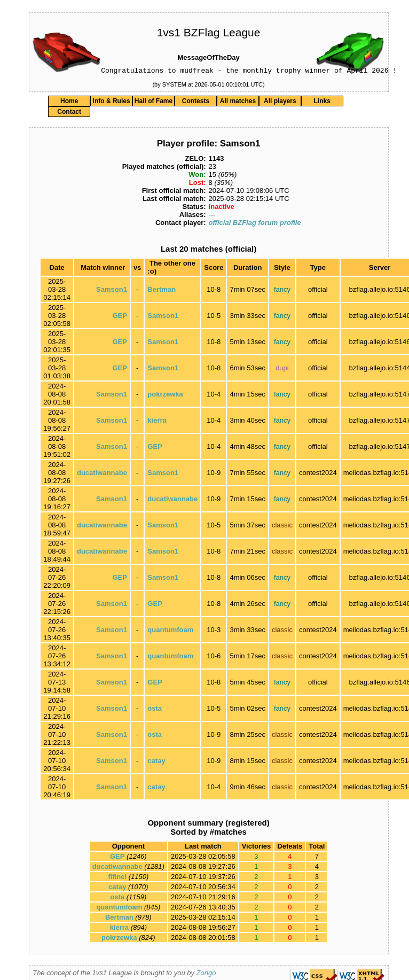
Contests (196, 103)
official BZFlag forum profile (255, 224)
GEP (119, 317)
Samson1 (112, 291)
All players (280, 103)
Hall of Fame (154, 103)
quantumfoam (170, 631)
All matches (238, 103)
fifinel (117, 878)
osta (155, 710)
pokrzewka (165, 396)
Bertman (162, 291)
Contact (69, 113)
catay (156, 762)
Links (322, 103)
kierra (157, 422)
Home (69, 103)
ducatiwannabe (102, 474)
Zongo (206, 974)
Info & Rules (112, 103)
